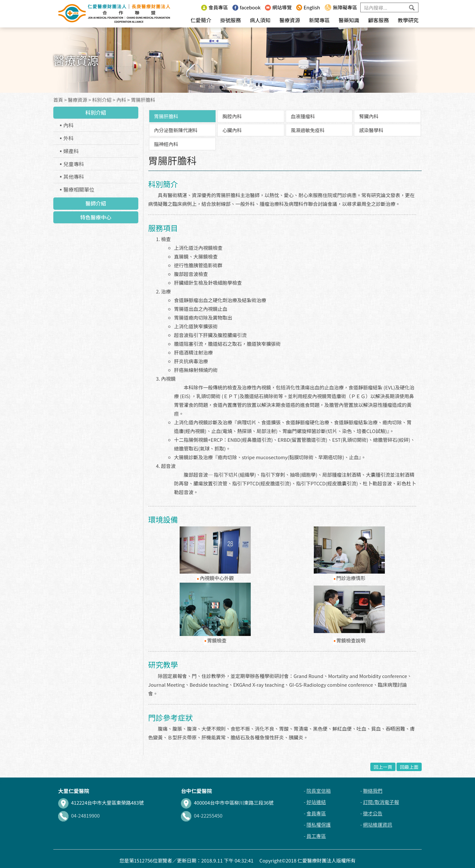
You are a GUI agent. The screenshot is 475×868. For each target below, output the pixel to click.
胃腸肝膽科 (143, 100)
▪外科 (66, 138)
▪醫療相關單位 (76, 189)
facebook (246, 7)
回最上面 (409, 767)
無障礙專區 (341, 7)
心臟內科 (232, 130)
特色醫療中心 (96, 217)
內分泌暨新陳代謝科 (176, 130)
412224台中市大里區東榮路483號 (101, 803)
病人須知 (260, 20)
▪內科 (66, 125)
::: (195, 7)
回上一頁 (383, 767)
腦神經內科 (166, 144)
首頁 (58, 100)
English (308, 7)
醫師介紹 (96, 203)
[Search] (389, 7)
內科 (121, 100)
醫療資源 (290, 20)
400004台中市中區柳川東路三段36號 (227, 803)
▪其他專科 (71, 176)
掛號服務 (230, 20)
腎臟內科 (369, 116)
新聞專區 (319, 20)
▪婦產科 (69, 151)
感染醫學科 (371, 130)
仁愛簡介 (201, 20)
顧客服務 (378, 20)
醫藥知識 (349, 20)
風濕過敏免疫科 (308, 130)
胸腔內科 (232, 116)
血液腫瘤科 (303, 116)
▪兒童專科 (71, 164)
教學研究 (408, 20)
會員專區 (214, 7)
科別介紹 (102, 100)
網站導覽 (278, 7)
